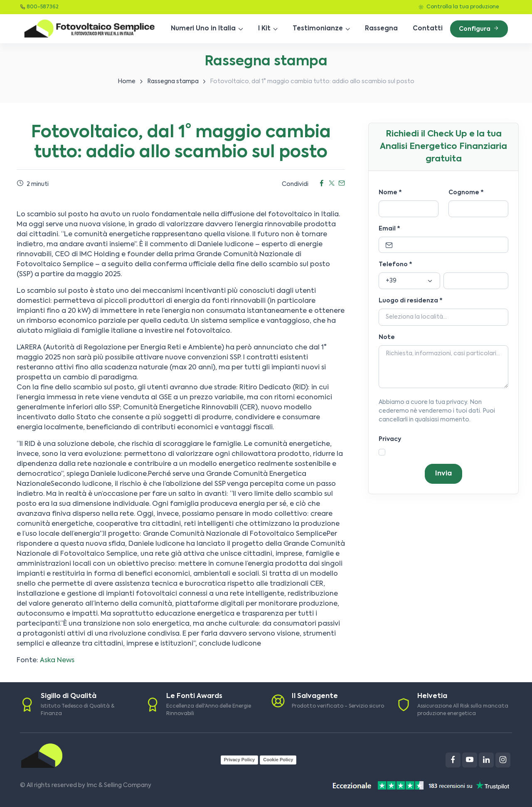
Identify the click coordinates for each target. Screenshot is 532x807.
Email (389, 229)
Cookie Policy (278, 760)
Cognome (466, 193)
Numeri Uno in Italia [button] (203, 28)
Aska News (57, 661)
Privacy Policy (240, 760)
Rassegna (381, 28)
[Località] (443, 317)
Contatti (428, 28)
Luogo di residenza (411, 301)
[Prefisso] (409, 281)
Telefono (395, 265)
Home (127, 82)
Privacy (390, 439)
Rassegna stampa (173, 82)
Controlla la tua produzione (459, 7)
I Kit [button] (264, 28)
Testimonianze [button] (318, 28)
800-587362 (43, 7)
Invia (443, 474)
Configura (479, 28)
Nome (390, 193)
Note (387, 337)
